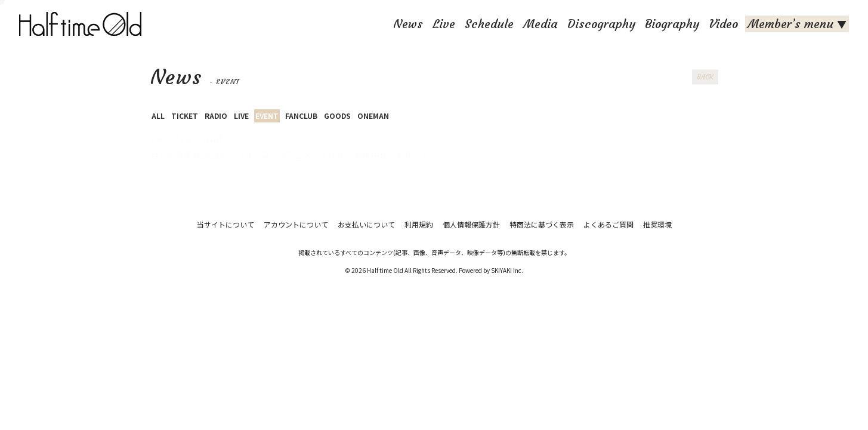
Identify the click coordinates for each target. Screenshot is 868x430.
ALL (158, 116)
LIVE (241, 116)
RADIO (216, 116)
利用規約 (419, 224)
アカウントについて (296, 224)
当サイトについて (226, 224)
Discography (601, 24)
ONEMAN (373, 116)
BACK (705, 77)
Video (723, 24)
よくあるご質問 (608, 224)
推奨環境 (657, 224)
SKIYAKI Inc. (507, 270)
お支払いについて (366, 224)
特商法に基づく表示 (542, 224)
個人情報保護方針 (471, 224)
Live (444, 24)
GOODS (337, 116)
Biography (672, 24)
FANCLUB (301, 116)
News (408, 24)
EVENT (267, 116)
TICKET (185, 116)
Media (540, 24)
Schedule (489, 24)
